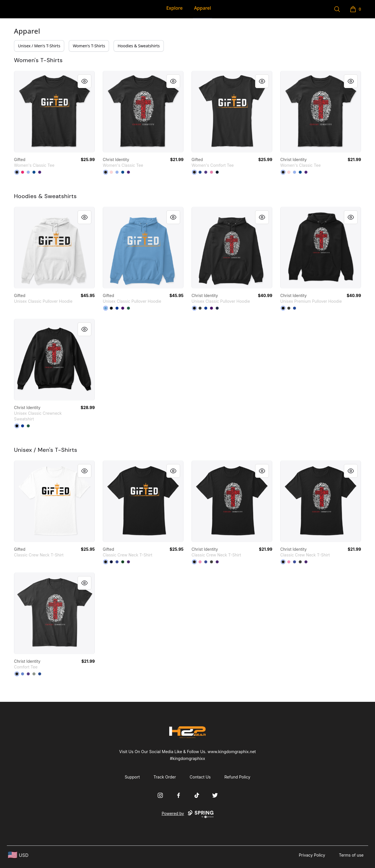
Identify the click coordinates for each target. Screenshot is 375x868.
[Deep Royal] (200, 172)
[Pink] (200, 562)
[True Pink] (211, 172)
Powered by (187, 814)
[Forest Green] (128, 308)
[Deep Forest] (28, 426)
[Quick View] (84, 81)
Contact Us (200, 777)
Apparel (202, 8)
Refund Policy (237, 777)
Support (132, 777)
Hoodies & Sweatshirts (139, 46)
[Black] (17, 172)
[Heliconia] (23, 172)
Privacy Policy (312, 855)
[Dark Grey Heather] (289, 308)
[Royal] (34, 172)
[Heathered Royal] (23, 674)
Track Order (165, 777)
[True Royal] (295, 308)
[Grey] (34, 674)
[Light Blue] (28, 172)
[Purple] (40, 172)
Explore (175, 8)
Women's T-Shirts (89, 46)
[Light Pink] (111, 172)
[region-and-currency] (18, 855)
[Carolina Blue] (106, 308)
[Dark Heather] (200, 308)
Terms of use (351, 855)
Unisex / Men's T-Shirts (39, 46)
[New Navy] (217, 172)
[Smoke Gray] (211, 562)
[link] (54, 112)
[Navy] (217, 308)
